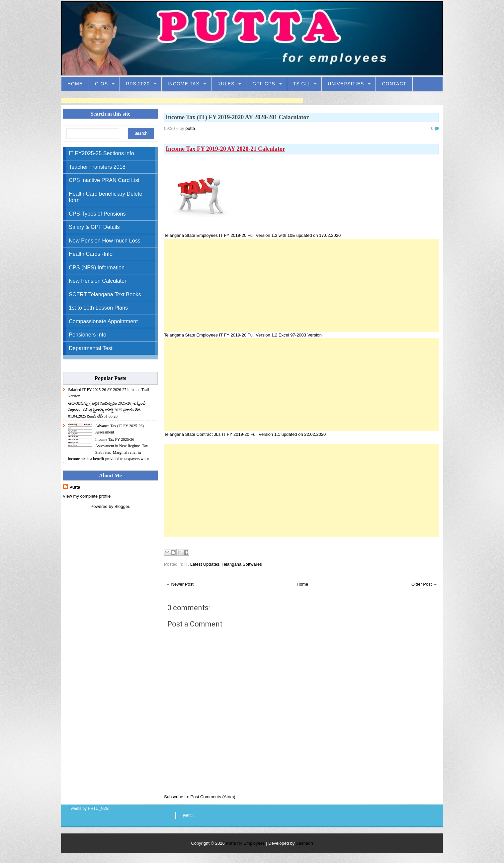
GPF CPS (264, 84)
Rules (226, 84)
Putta (75, 487)
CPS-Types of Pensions (97, 214)
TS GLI (301, 84)
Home (75, 84)
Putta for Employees (245, 843)
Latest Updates (205, 564)
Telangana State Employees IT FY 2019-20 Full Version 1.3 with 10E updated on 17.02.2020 (253, 235)
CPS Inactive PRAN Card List (104, 180)
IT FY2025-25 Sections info (101, 153)
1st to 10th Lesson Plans (98, 308)
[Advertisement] (182, 100)
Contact (394, 84)
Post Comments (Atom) (213, 797)
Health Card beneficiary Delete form (105, 197)
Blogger (122, 506)
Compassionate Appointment (103, 321)
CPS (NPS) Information (97, 267)
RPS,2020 (138, 84)
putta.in (189, 815)
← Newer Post (180, 584)
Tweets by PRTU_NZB (89, 809)
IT (186, 564)
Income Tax (184, 84)
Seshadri (304, 843)
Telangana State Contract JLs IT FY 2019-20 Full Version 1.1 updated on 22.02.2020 (245, 434)
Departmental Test (91, 348)
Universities (346, 84)
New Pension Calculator (97, 281)
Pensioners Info (87, 335)
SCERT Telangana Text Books (105, 294)
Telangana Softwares (242, 564)
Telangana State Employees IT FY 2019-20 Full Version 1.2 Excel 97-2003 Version (244, 335)
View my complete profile (87, 496)
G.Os (101, 84)
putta (190, 128)
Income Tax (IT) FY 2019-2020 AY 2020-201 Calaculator (237, 117)
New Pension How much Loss (105, 240)
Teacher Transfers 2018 (97, 167)
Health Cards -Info (91, 254)
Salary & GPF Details (94, 227)
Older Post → (424, 584)
